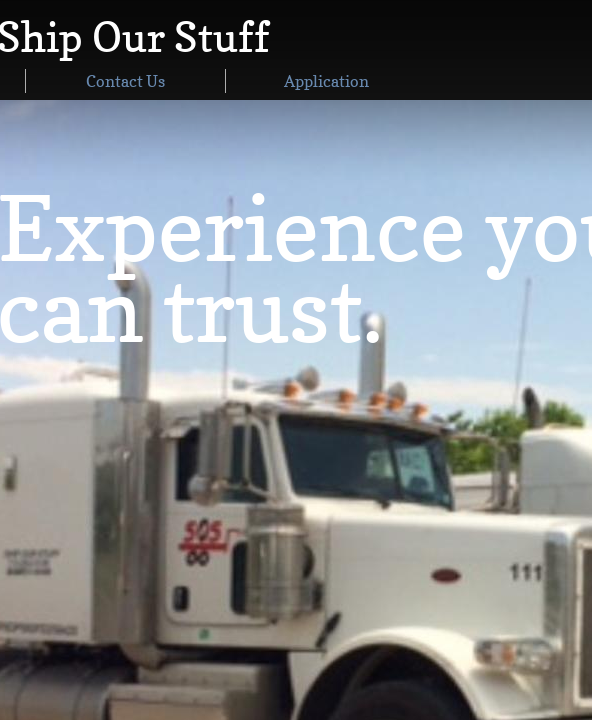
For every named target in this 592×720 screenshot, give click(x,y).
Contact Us (125, 81)
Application (326, 81)
